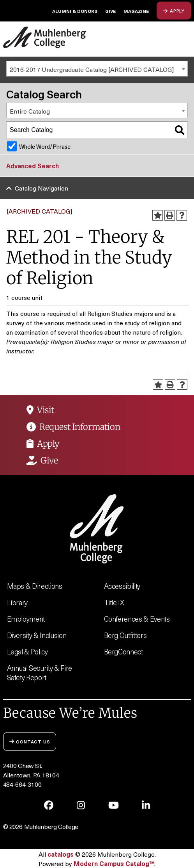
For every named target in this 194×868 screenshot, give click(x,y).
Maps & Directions (35, 586)
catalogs (61, 854)
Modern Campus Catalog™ (114, 863)
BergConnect (123, 651)
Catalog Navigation (41, 188)
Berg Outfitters (125, 635)
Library (18, 602)
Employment (26, 619)
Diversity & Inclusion (37, 635)
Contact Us (30, 741)
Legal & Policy (27, 651)
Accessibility (122, 586)
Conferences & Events (137, 619)
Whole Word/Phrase (45, 146)
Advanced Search (33, 166)
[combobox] (97, 69)
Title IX (114, 602)
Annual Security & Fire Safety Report (40, 673)
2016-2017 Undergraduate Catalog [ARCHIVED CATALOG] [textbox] (92, 69)
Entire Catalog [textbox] (30, 111)
